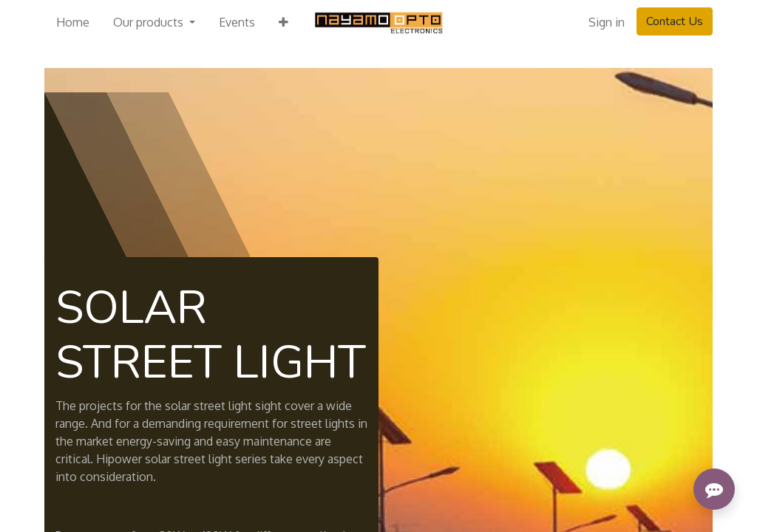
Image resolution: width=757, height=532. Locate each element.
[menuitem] (73, 22)
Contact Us (675, 21)
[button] (284, 22)
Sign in (607, 22)
